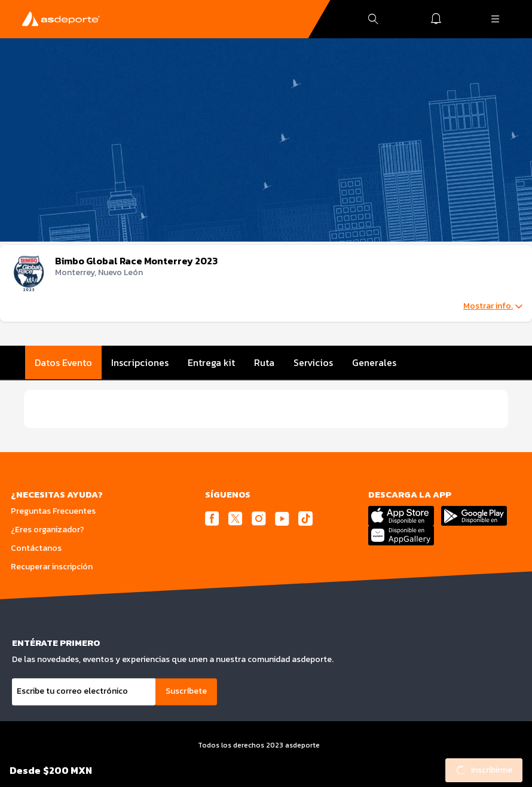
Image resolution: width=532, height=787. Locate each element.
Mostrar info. (493, 306)
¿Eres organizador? (48, 530)
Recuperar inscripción (52, 567)
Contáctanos (36, 548)
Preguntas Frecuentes (53, 511)
